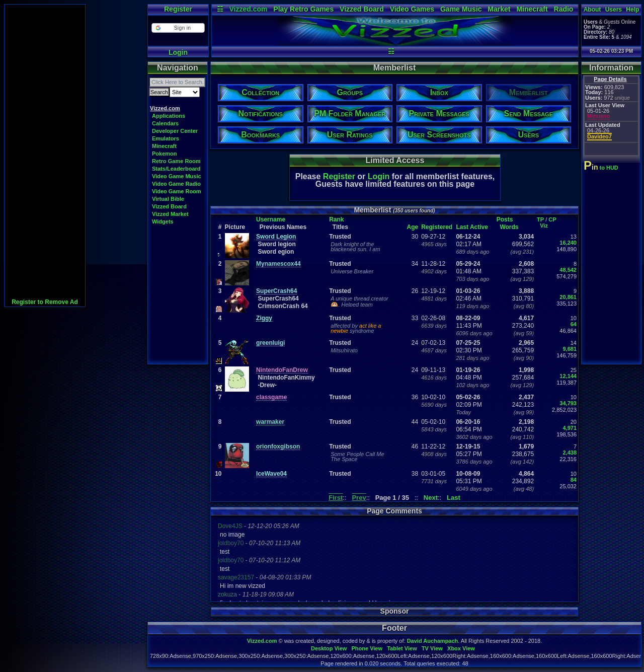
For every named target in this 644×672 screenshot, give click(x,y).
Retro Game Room (176, 161)
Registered (437, 227)
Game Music (461, 9)
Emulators (166, 138)
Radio (564, 9)
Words (509, 227)
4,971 (570, 428)
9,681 (570, 349)
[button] (178, 28)
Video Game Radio (176, 184)
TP (540, 219)
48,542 (568, 270)
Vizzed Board (362, 9)
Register (178, 9)
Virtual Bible (168, 199)
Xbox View (461, 648)
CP (552, 219)
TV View (432, 648)
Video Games (412, 9)
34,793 (568, 403)
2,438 (570, 453)
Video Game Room (177, 191)
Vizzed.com (248, 9)
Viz (544, 226)
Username (271, 219)
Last (454, 498)
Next (431, 498)
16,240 (568, 243)
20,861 (568, 297)
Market (499, 9)
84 (574, 480)
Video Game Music (177, 176)
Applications (169, 116)
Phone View (367, 648)
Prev (359, 498)
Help (632, 10)
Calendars (165, 123)
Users (614, 10)
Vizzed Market (170, 214)
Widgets (163, 221)
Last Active (472, 227)
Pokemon (165, 154)
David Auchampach (433, 641)
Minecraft (532, 9)
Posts (505, 219)
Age (413, 227)
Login (178, 52)
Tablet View (402, 648)
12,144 (568, 376)
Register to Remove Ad (45, 302)
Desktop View (329, 648)
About (592, 10)
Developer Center (175, 131)
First (336, 498)
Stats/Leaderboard (176, 169)
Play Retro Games (303, 9)
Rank (336, 219)
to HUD (602, 168)
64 (574, 324)
